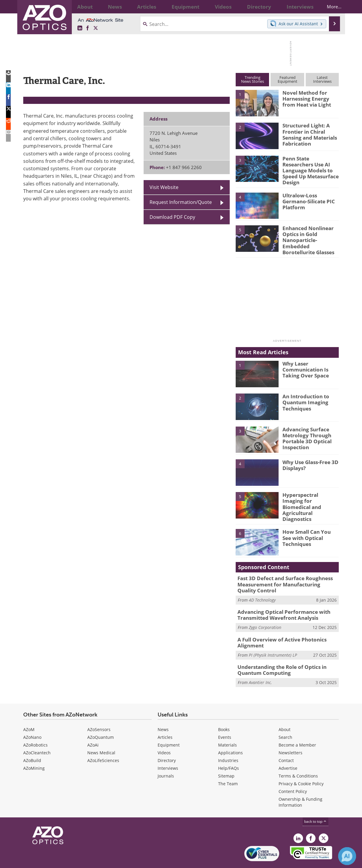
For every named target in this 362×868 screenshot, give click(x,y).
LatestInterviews (322, 79)
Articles (165, 719)
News (163, 711)
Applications (230, 734)
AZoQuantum (101, 719)
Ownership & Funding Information (300, 784)
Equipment (169, 727)
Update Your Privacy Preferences (68, 860)
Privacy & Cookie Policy (301, 765)
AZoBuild (32, 742)
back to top (316, 803)
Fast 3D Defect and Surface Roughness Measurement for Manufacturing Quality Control (284, 571)
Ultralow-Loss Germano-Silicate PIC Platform (309, 194)
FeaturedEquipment (288, 79)
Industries (228, 742)
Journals (166, 758)
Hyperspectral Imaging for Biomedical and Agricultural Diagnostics (309, 492)
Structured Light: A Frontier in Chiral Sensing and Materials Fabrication (307, 133)
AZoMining (34, 750)
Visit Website (164, 187)
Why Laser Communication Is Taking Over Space (303, 360)
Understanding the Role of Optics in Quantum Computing (278, 652)
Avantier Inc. (260, 664)
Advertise (288, 750)
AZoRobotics (35, 727)
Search (285, 719)
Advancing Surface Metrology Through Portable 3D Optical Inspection (305, 429)
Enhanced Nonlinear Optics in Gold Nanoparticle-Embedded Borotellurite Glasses (310, 232)
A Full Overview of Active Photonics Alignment (277, 626)
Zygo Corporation (265, 612)
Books (224, 711)
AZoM (29, 711)
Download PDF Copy (172, 217)
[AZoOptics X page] (96, 28)
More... (329, 7)
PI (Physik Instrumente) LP (273, 638)
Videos (164, 734)
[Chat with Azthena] (347, 856)
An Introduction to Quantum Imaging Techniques (303, 394)
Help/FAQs (229, 750)
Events (225, 719)
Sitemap (226, 758)
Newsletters (290, 734)
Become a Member (297, 727)
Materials (227, 727)
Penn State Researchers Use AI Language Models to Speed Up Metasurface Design (309, 166)
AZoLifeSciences (103, 742)
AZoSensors (99, 711)
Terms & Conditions (298, 758)
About (285, 711)
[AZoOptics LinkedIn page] (80, 28)
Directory (167, 742)
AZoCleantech (37, 734)
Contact (286, 742)
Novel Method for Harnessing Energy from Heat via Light (309, 98)
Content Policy (293, 773)
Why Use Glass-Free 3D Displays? (308, 456)
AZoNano (32, 719)
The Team (228, 765)
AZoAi (93, 727)
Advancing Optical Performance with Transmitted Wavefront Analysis (279, 600)
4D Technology (262, 586)
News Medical (101, 734)
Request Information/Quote (181, 202)
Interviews (168, 750)
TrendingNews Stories (253, 79)
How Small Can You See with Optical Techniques (310, 522)
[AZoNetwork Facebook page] (88, 28)
